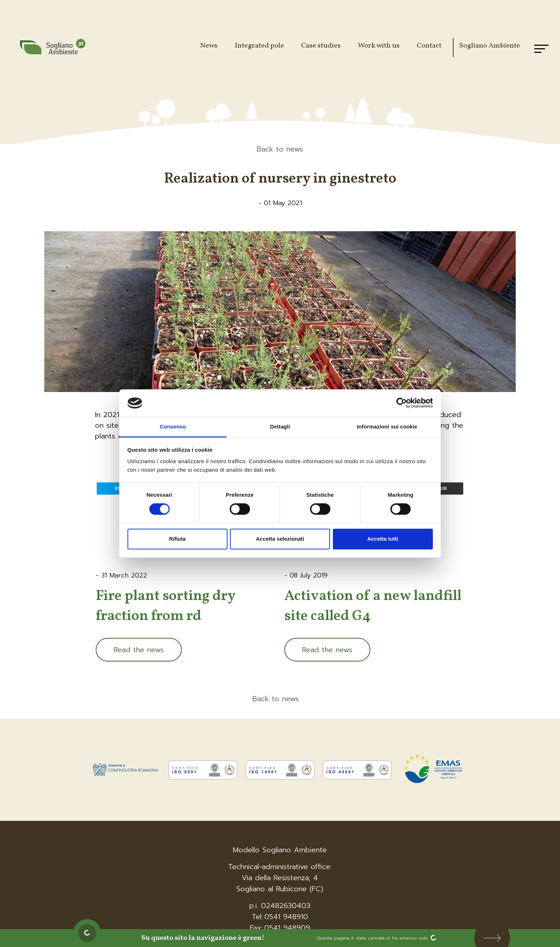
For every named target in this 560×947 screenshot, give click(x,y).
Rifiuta (177, 539)
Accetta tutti (383, 539)
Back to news (280, 149)
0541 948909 (287, 928)
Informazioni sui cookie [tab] (387, 427)
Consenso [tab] (173, 427)
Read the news (139, 650)
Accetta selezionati (280, 539)
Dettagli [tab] (280, 427)
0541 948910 (286, 917)
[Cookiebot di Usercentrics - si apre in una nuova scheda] (402, 403)
